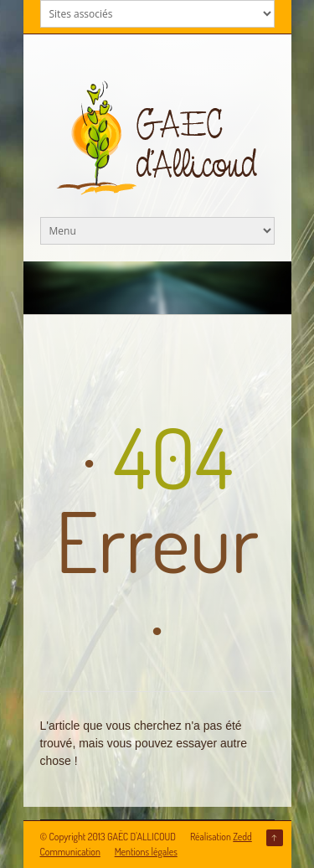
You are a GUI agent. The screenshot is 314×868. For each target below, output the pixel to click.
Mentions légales (146, 852)
